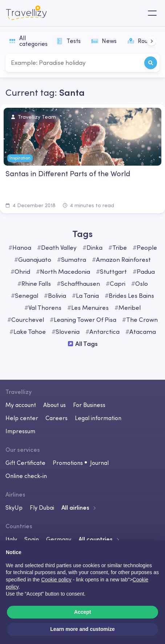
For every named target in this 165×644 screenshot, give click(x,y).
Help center (22, 418)
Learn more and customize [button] (82, 629)
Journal (99, 463)
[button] (151, 41)
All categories (28, 41)
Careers (57, 418)
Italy (11, 539)
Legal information (98, 418)
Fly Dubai (42, 507)
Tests (69, 41)
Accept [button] (83, 612)
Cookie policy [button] (56, 580)
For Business (89, 405)
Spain (32, 539)
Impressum (20, 431)
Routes (142, 41)
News (104, 41)
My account (21, 405)
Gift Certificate (25, 463)
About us (55, 405)
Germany (59, 539)
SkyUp (14, 507)
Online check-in (26, 476)
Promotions (68, 463)
